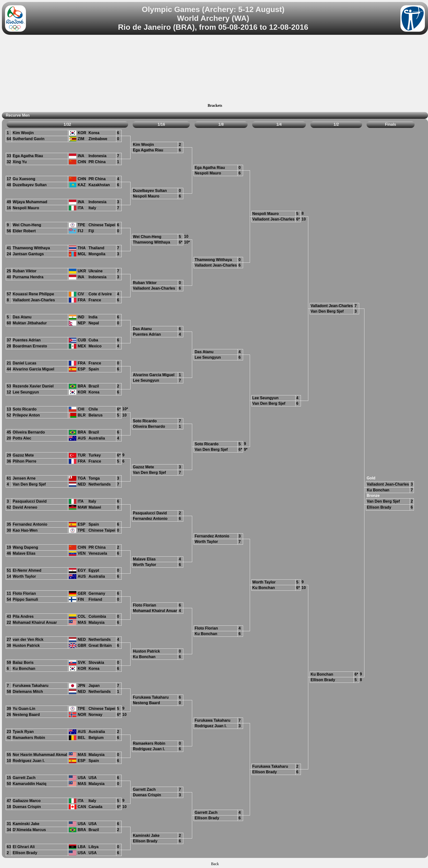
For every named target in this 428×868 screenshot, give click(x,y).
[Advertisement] (215, 70)
